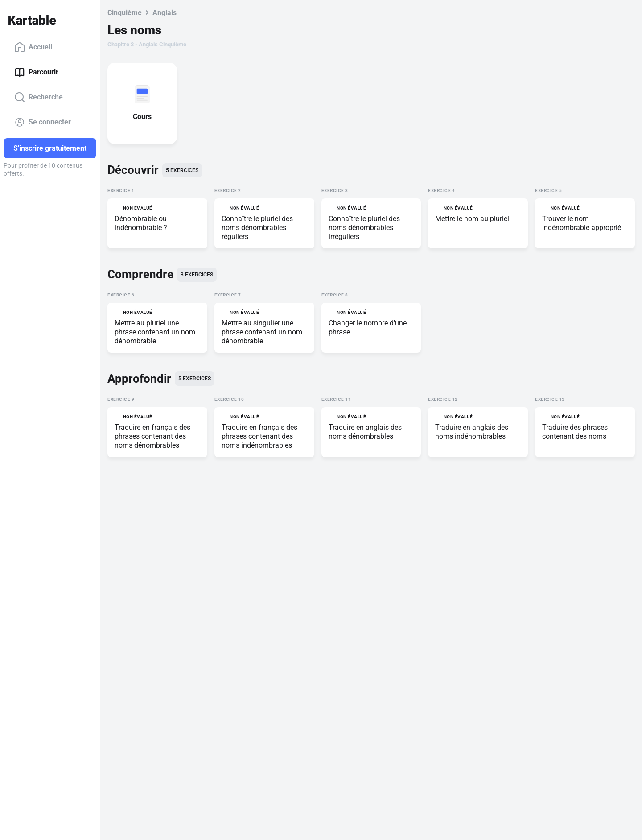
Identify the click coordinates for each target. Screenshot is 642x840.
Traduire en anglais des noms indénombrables (472, 432)
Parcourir (36, 72)
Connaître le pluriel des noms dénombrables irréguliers (364, 228)
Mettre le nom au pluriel (472, 219)
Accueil (33, 47)
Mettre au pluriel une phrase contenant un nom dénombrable (155, 332)
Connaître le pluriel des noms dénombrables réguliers (257, 228)
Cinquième (125, 13)
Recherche (39, 97)
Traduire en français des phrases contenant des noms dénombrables (152, 436)
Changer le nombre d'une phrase (368, 327)
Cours (144, 117)
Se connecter (43, 122)
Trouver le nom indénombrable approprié (582, 223)
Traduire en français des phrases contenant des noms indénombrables (259, 436)
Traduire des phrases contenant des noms (575, 432)
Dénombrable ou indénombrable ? (141, 223)
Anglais (165, 13)
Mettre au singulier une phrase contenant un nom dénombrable (262, 332)
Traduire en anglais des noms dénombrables (365, 432)
